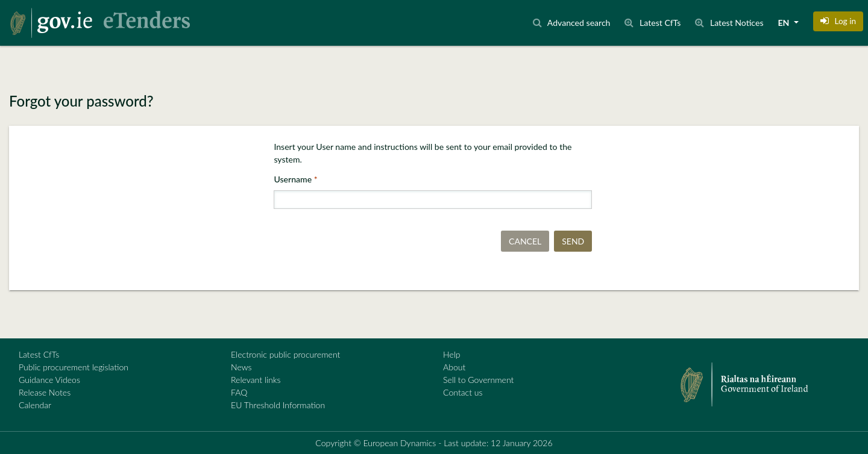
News (241, 367)
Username (294, 179)
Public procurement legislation (74, 367)
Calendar (35, 405)
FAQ (239, 392)
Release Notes (45, 392)
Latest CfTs (39, 354)
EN (785, 23)
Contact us (463, 392)
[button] (838, 21)
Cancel (525, 241)
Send (573, 241)
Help (452, 354)
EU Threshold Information (278, 405)
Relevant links (256, 380)
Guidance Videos (49, 380)
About (454, 367)
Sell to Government (478, 380)
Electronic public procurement (285, 354)
